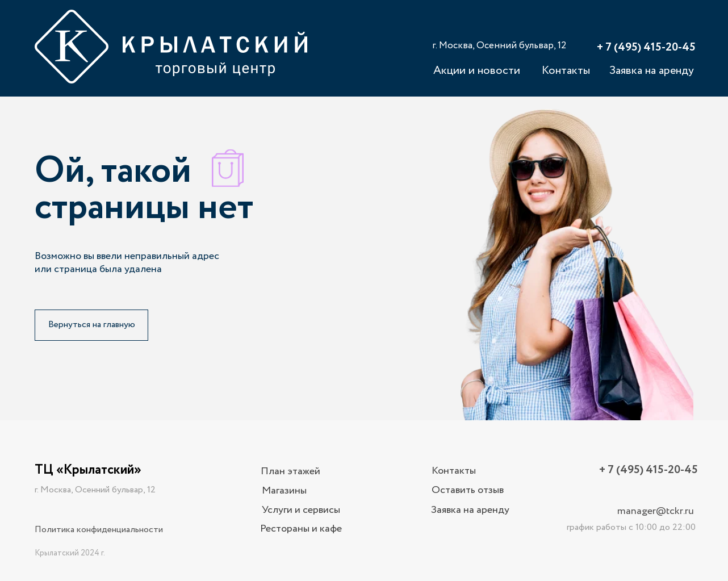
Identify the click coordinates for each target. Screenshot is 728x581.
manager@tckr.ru (656, 511)
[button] (467, 491)
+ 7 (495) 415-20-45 (646, 47)
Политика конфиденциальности (99, 530)
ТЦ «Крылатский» (88, 470)
